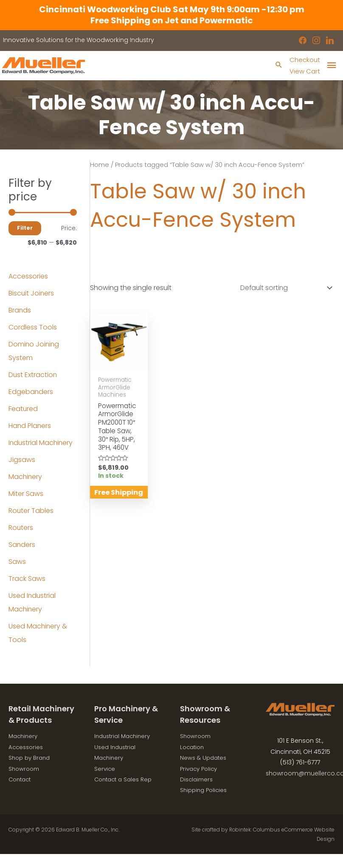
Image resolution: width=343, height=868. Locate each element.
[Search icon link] (277, 66)
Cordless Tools (33, 328)
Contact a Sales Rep (125, 780)
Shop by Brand (31, 758)
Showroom (25, 769)
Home (100, 165)
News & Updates (205, 758)
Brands (20, 311)
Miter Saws (26, 494)
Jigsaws (22, 460)
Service (105, 769)
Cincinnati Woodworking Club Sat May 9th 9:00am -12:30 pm (172, 9)
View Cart (304, 71)
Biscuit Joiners (32, 294)
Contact (21, 780)
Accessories (28, 277)
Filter (25, 228)
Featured (23, 409)
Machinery (26, 477)
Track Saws (27, 579)
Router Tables (31, 511)
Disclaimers (198, 780)
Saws (17, 562)
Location (193, 747)
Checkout (304, 60)
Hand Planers (30, 426)
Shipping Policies (205, 791)
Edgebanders (31, 392)
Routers (21, 528)
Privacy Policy (200, 769)
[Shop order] (284, 288)
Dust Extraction (33, 375)
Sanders (22, 545)
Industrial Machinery (41, 443)
